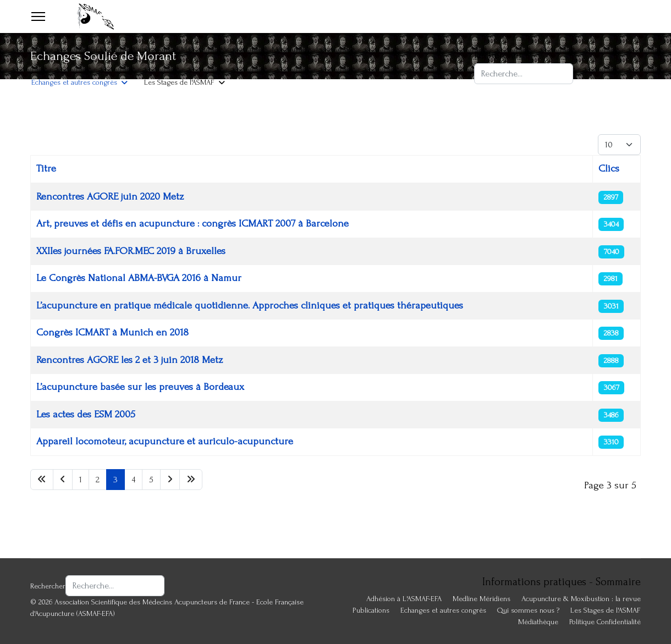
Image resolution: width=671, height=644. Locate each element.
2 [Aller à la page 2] (98, 480)
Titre (46, 169)
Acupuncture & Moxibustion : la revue (282, 49)
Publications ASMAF (164, 49)
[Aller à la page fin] (191, 480)
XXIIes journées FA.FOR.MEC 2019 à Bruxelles (131, 251)
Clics (609, 169)
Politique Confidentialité (605, 622)
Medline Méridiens (482, 599)
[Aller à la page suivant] (170, 480)
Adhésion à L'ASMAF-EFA (69, 49)
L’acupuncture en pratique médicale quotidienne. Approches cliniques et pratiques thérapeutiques (250, 306)
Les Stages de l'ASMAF (179, 82)
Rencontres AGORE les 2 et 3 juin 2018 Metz (130, 360)
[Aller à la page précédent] (63, 480)
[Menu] (38, 16)
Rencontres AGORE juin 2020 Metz (110, 197)
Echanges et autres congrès (74, 82)
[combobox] (524, 74)
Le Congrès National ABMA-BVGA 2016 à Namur (139, 278)
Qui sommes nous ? (528, 610)
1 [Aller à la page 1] (81, 480)
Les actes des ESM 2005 (86, 414)
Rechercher (498, 55)
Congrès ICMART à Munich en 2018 (112, 332)
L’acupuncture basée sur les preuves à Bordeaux (140, 387)
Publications (371, 610)
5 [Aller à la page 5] (151, 480)
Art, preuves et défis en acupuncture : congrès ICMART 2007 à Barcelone (193, 224)
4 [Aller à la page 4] (133, 480)
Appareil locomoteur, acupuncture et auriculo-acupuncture (165, 441)
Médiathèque (538, 622)
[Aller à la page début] (42, 480)
